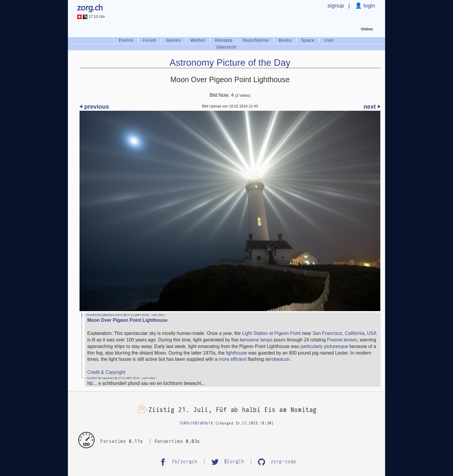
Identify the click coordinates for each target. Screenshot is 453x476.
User (329, 40)
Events (126, 40)
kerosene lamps (256, 340)
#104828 (92, 315)
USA (372, 333)
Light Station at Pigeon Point (271, 333)
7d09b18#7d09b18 (196, 423)
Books (285, 40)
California (355, 333)
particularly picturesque (324, 346)
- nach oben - (158, 315)
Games (173, 40)
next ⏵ (372, 107)
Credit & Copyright (106, 372)
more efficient (232, 359)
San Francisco (327, 333)
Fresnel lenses (342, 340)
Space (308, 40)
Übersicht (226, 47)
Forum (150, 40)
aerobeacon (277, 359)
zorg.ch (90, 7)
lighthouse (236, 353)
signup (336, 6)
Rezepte (224, 40)
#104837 (92, 378)
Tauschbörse (256, 40)
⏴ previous (94, 107)
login (369, 6)
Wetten (198, 40)
